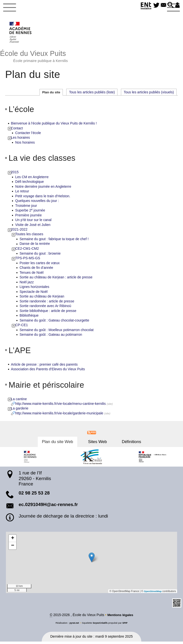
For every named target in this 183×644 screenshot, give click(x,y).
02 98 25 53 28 (34, 495)
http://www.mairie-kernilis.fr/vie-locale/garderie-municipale (59, 415)
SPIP (126, 625)
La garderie (20, 410)
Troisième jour (26, 207)
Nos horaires (25, 144)
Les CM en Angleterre (32, 179)
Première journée (29, 217)
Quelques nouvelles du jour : (37, 203)
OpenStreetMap (152, 593)
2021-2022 (20, 231)
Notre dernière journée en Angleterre (43, 188)
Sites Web (98, 444)
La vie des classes (45, 160)
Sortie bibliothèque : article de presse (48, 313)
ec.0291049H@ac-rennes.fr (48, 507)
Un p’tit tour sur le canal (34, 222)
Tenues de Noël (32, 274)
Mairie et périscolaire (49, 387)
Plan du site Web (63, 444)
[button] (169, 5)
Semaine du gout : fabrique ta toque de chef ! (54, 241)
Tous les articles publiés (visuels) (149, 94)
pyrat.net (74, 625)
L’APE (20, 352)
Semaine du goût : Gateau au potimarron (51, 336)
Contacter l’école (28, 135)
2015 (15, 174)
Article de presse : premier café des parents (45, 366)
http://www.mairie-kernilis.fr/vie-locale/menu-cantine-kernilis (61, 406)
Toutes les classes (29, 236)
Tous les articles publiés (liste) (92, 94)
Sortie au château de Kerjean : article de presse (56, 279)
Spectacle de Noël (34, 294)
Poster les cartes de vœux (40, 265)
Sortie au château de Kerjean (42, 298)
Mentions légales (120, 617)
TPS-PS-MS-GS (28, 260)
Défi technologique (30, 184)
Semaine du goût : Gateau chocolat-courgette (55, 322)
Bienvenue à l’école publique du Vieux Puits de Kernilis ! (54, 125)
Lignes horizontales (35, 289)
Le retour (22, 193)
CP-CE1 (22, 327)
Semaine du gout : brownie (40, 255)
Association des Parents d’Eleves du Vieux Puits (48, 371)
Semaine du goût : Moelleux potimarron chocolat (57, 332)
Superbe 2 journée (30, 212)
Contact (17, 130)
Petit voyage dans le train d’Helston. (43, 198)
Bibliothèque (29, 317)
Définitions (126, 444)
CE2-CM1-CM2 (27, 250)
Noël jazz (27, 284)
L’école (22, 111)
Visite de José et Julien (33, 226)
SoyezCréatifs (100, 625)
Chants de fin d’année (37, 270)
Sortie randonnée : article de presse (47, 303)
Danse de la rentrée (35, 246)
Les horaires (21, 139)
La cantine (19, 401)
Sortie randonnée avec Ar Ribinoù (46, 308)
